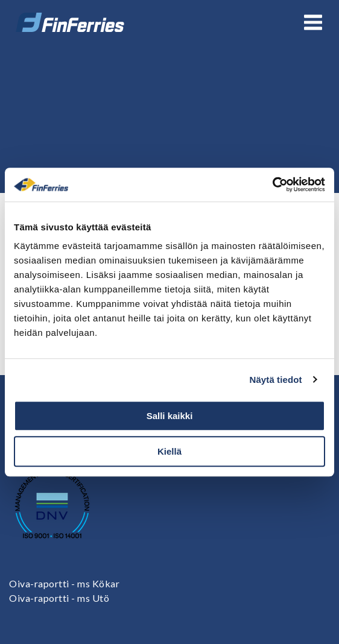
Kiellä (169, 451)
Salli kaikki (170, 416)
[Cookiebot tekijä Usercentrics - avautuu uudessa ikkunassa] (272, 185)
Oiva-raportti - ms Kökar (64, 583)
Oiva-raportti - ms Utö (59, 598)
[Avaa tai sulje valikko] (313, 22)
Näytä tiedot (276, 380)
